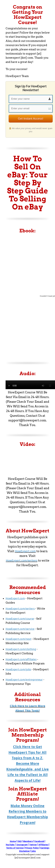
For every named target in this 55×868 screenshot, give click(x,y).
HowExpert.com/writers (22, 561)
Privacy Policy (32, 848)
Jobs (34, 851)
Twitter (33, 845)
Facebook (39, 841)
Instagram (22, 845)
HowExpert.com (25, 551)
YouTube (10, 845)
